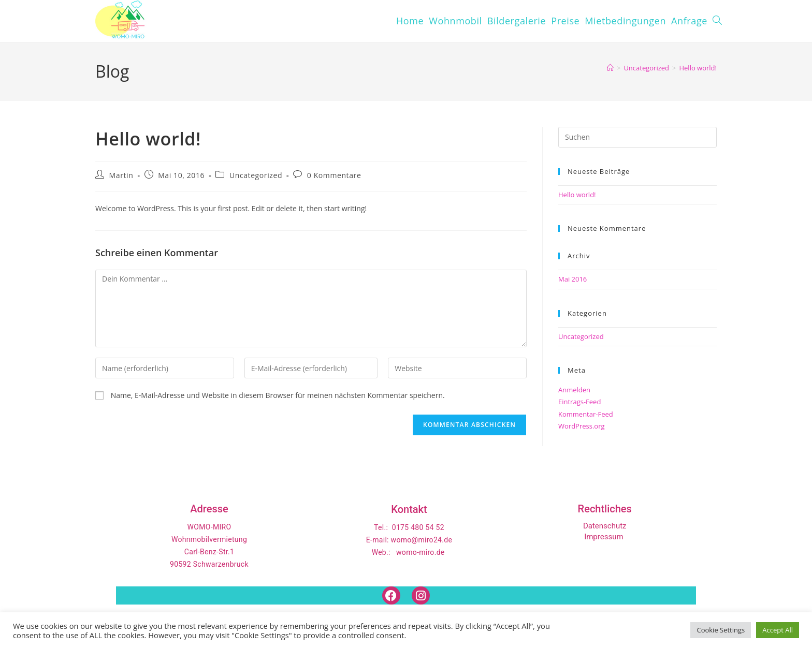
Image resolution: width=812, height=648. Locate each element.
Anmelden (574, 390)
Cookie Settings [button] (721, 630)
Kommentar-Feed (586, 414)
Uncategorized (256, 175)
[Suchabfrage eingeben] (637, 137)
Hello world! (698, 68)
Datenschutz (605, 526)
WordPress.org (582, 426)
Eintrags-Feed (579, 402)
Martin (121, 175)
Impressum (604, 537)
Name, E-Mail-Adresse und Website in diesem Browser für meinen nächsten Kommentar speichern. (278, 395)
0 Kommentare (334, 175)
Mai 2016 (572, 279)
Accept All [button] (778, 630)
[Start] (610, 68)
